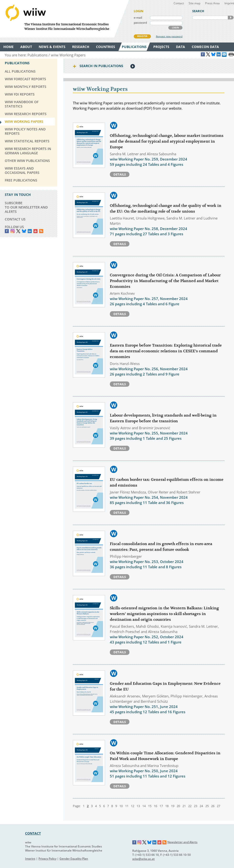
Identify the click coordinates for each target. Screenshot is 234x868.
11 (127, 806)
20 (178, 806)
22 (190, 806)
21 (184, 806)
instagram (13, 231)
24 (201, 806)
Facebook (7, 231)
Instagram (139, 842)
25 (207, 806)
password (140, 23)
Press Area (212, 3)
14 (144, 806)
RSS (41, 231)
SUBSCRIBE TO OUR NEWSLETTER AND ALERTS (26, 207)
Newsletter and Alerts (182, 842)
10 (121, 806)
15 (150, 806)
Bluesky (24, 231)
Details (120, 174)
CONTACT (33, 833)
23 (196, 806)
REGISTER (142, 36)
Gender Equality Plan (74, 859)
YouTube (35, 231)
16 (155, 806)
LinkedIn (30, 231)
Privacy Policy (47, 859)
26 (213, 806)
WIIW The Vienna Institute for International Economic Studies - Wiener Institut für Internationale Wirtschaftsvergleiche (64, 19)
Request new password (169, 36)
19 (173, 806)
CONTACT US (15, 219)
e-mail (138, 18)
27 (218, 806)
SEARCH (231, 18)
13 (138, 806)
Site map (194, 3)
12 (133, 806)
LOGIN (175, 28)
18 (167, 806)
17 (161, 806)
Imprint (229, 3)
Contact (179, 3)
